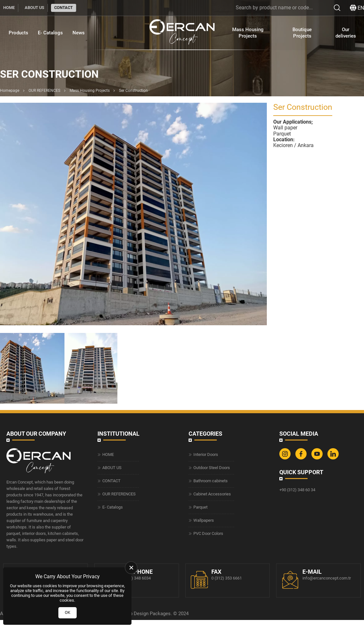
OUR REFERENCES (44, 91)
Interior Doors (206, 454)
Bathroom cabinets (211, 481)
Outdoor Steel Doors (212, 468)
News (79, 33)
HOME (9, 8)
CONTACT (63, 8)
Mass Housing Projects (248, 33)
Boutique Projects (302, 33)
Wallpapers (204, 520)
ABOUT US (34, 8)
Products (18, 33)
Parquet (200, 507)
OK (68, 612)
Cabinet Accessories (212, 494)
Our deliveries (346, 33)
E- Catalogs (50, 33)
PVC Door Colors (208, 533)
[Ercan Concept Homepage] (182, 33)
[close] (131, 568)
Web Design (136, 614)
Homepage (10, 91)
